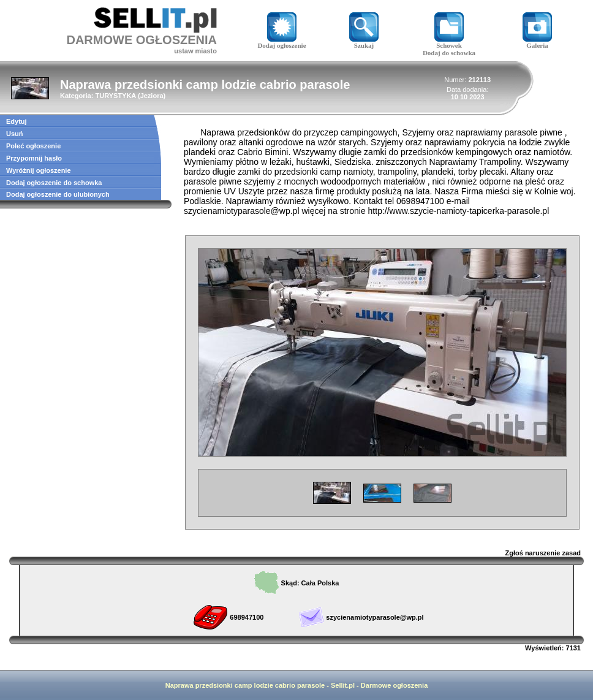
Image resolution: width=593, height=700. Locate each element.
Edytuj (17, 121)
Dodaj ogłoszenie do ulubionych (58, 194)
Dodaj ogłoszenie (281, 42)
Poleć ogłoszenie (33, 146)
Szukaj (364, 42)
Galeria (537, 42)
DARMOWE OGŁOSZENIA (142, 40)
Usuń (15, 134)
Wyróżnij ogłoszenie (39, 170)
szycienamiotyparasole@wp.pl (375, 617)
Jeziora (152, 96)
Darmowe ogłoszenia (394, 685)
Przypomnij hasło (34, 158)
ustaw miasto (195, 51)
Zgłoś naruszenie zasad (543, 553)
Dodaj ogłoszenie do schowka (54, 183)
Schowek (449, 42)
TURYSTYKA (115, 96)
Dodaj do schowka (449, 53)
